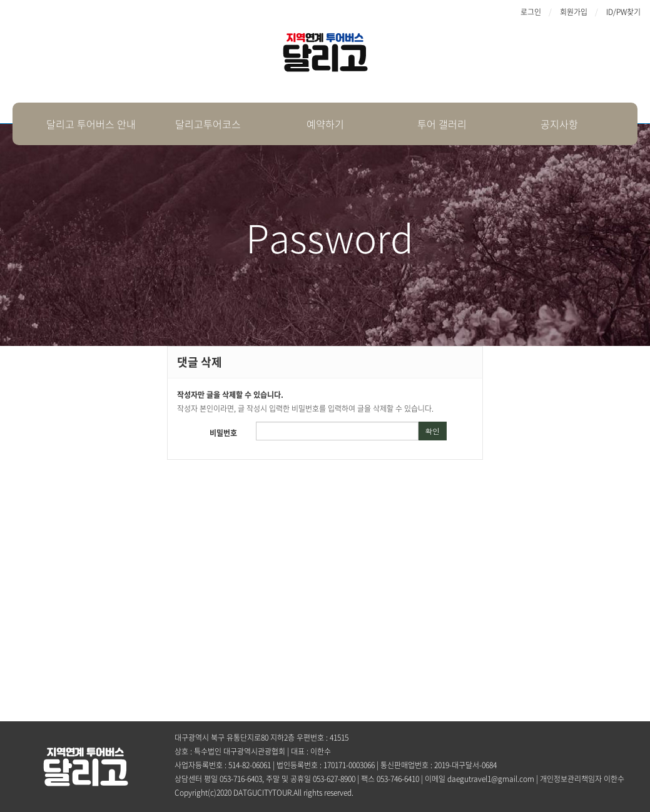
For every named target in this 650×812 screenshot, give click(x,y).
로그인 (531, 12)
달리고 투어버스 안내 (91, 124)
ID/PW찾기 (623, 12)
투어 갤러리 (442, 124)
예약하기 (325, 124)
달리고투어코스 (208, 124)
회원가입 (574, 12)
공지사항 (559, 124)
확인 (432, 431)
